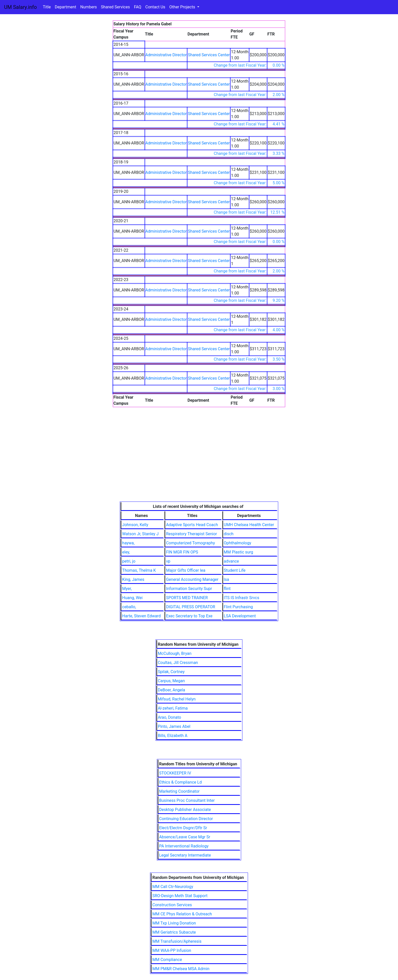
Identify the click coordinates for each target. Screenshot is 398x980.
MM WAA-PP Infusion (172, 950)
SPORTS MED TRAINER (187, 598)
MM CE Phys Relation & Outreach (182, 914)
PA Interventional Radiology (184, 846)
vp (168, 561)
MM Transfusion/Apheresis (177, 941)
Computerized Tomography (190, 543)
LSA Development (240, 616)
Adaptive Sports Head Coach (192, 525)
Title (47, 7)
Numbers (88, 7)
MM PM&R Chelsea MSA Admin (181, 969)
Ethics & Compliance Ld (180, 782)
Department (65, 7)
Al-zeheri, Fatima (173, 708)
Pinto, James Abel (174, 726)
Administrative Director (166, 55)
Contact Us (155, 7)
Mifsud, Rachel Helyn (177, 699)
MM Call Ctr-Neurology (173, 887)
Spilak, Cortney (171, 672)
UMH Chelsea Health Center (249, 525)
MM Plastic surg (239, 552)
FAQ (138, 7)
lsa (227, 579)
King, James (133, 579)
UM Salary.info (20, 7)
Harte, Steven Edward (141, 616)
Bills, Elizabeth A (173, 736)
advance (231, 561)
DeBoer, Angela (171, 690)
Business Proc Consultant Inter (187, 800)
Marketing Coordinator (179, 791)
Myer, (127, 589)
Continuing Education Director (186, 819)
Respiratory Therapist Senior (192, 534)
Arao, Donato (170, 717)
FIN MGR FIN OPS (182, 552)
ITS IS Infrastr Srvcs (242, 598)
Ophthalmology (238, 543)
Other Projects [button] (183, 7)
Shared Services (115, 7)
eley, (126, 552)
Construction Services (172, 905)
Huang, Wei (132, 598)
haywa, (128, 543)
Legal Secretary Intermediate (185, 855)
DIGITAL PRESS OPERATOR (191, 607)
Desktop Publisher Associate (185, 810)
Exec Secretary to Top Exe (189, 616)
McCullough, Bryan (175, 653)
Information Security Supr (189, 589)
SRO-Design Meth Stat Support (180, 896)
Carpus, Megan (171, 681)
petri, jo (129, 561)
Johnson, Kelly (135, 525)
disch (229, 534)
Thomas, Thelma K (139, 570)
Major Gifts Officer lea (186, 570)
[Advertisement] (199, 464)
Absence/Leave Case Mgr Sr (185, 837)
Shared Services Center (209, 55)
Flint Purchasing (238, 607)
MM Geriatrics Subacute (174, 932)
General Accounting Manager (192, 579)
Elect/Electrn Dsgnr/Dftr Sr (183, 828)
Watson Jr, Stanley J (140, 534)
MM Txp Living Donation (174, 923)
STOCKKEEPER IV (175, 773)
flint (227, 589)
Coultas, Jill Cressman (178, 663)
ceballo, (129, 607)
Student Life (235, 570)
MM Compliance (167, 960)
